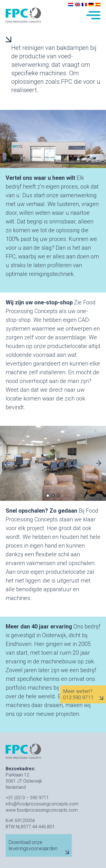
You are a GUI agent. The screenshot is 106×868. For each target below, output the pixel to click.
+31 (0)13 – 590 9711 (27, 798)
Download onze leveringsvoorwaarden (33, 845)
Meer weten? (78, 691)
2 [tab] (53, 496)
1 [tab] (48, 496)
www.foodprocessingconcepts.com (42, 810)
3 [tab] (58, 496)
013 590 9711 (78, 697)
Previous (7, 463)
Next (99, 463)
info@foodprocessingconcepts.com (42, 804)
